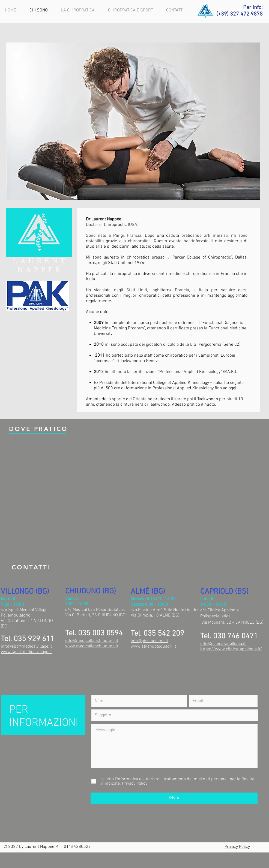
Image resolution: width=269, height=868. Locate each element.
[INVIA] (174, 798)
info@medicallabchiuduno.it (92, 641)
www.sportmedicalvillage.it (26, 652)
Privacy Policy (237, 847)
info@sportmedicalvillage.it (26, 647)
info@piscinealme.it (149, 641)
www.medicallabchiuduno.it (92, 646)
